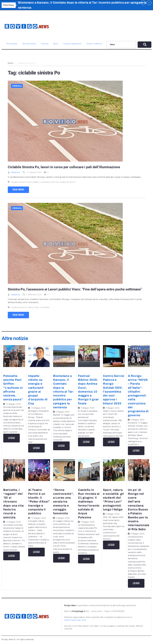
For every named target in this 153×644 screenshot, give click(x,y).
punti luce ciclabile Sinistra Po (63, 182)
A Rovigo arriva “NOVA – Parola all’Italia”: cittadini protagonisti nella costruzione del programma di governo (138, 396)
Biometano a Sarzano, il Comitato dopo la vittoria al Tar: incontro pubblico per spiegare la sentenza (64, 392)
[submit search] (144, 45)
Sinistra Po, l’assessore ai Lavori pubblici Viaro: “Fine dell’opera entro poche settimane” (75, 289)
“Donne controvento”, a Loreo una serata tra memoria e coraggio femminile (63, 502)
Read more (18, 190)
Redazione (16, 172)
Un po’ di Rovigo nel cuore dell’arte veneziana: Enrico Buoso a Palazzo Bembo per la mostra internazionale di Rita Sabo (139, 510)
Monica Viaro (34, 307)
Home (10, 63)
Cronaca (17, 86)
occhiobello (45, 182)
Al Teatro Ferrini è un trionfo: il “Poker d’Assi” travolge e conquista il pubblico (39, 502)
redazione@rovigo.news (75, 620)
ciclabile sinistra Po (19, 182)
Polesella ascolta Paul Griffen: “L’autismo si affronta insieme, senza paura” (13, 388)
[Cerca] (121, 45)
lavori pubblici (34, 182)
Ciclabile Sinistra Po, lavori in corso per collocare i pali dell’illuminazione (64, 167)
